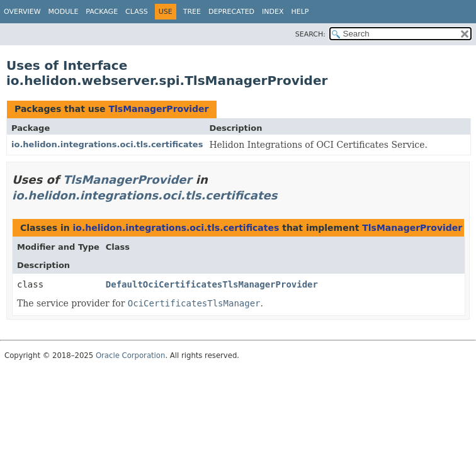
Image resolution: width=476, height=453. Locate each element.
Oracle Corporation (131, 355)
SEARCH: (310, 34)
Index (273, 12)
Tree (192, 12)
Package (102, 12)
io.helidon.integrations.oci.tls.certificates (107, 144)
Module (64, 12)
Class (137, 12)
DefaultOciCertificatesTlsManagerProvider (212, 284)
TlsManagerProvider (158, 109)
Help (300, 12)
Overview (22, 12)
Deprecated (231, 12)
